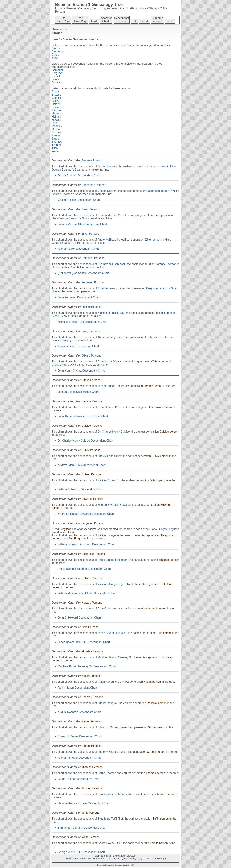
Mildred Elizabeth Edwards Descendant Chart (86, 514)
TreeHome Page (80, 20)
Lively (55, 79)
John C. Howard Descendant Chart (79, 618)
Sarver (56, 139)
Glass (55, 55)
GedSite (126, 865)
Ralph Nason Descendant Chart (78, 688)
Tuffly (55, 148)
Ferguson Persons (93, 282)
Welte (55, 151)
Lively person (153, 337)
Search (170, 21)
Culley (56, 101)
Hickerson (58, 113)
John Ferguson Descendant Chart (79, 297)
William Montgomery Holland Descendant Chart (87, 593)
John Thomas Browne (111, 407)
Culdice (56, 98)
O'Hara (56, 82)
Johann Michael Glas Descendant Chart (82, 224)
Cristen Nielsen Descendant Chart (79, 200)
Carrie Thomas (107, 773)
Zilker (55, 58)
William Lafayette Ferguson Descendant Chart (86, 544)
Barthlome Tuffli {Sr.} (110, 819)
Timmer (56, 145)
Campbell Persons (93, 258)
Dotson (56, 104)
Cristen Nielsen (107, 191)
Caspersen (58, 51)
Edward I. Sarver (108, 727)
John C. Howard (108, 609)
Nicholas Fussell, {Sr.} (111, 313)
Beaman (57, 48)
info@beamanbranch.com (123, 856)
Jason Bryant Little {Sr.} (112, 633)
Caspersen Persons (94, 185)
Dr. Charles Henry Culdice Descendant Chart (86, 441)
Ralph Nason (106, 682)
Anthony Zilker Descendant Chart (78, 249)
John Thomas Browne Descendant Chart (83, 416)
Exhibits (144, 21)
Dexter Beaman (107, 166)
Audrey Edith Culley (110, 456)
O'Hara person (160, 362)
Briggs (56, 92)
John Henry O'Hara (110, 362)
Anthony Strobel (107, 752)
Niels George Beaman (132, 45)
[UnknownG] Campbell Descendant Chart (83, 273)
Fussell (56, 76)
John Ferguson (107, 288)
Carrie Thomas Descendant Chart (79, 779)
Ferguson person (157, 288)
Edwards (57, 107)
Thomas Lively (106, 337)
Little (55, 123)
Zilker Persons (90, 234)
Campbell (58, 70)
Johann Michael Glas (111, 215)
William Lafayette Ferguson (115, 535)
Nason (56, 129)
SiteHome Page (63, 20)
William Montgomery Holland (115, 584)
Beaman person (157, 166)
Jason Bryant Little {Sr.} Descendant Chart (84, 642)
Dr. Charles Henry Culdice (114, 432)
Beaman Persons (92, 161)
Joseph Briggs (106, 386)
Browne (56, 95)
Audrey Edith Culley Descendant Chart (82, 465)
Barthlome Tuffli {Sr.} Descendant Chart (82, 828)
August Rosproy (107, 703)
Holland (56, 117)
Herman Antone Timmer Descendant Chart (84, 803)
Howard (57, 120)
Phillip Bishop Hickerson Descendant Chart (84, 569)
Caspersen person (158, 191)
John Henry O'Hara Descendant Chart (81, 371)
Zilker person (153, 240)
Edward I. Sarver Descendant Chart (80, 736)
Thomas (57, 142)
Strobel (56, 135)
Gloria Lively (126, 64)
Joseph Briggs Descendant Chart (78, 392)
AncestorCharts (106, 20)
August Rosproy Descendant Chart (79, 712)
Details (94, 21)
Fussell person (164, 313)
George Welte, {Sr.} (110, 843)
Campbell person (166, 264)
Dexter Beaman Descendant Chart (79, 175)
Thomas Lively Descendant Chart (78, 346)
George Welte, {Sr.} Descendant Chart (81, 852)
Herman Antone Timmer (112, 794)
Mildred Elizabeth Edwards (114, 505)
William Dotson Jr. (109, 480)
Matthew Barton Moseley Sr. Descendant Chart (87, 666)
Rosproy (57, 132)
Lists (134, 21)
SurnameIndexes (157, 20)
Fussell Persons (91, 307)
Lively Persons (91, 331)
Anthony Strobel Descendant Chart (79, 758)
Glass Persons (91, 209)
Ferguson (58, 73)
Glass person (162, 215)
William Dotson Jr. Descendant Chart (81, 489)
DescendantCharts (122, 20)
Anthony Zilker (106, 240)
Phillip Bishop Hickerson (113, 560)
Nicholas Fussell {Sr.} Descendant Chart (83, 322)
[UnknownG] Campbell (112, 264)
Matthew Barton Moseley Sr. (115, 657)
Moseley (57, 126)
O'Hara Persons (91, 356)
